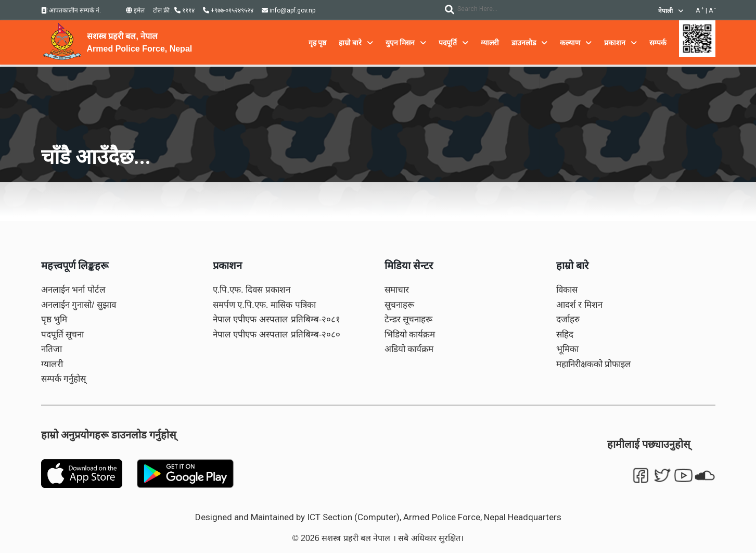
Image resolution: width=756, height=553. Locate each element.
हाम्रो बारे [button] (356, 43)
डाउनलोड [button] (529, 43)
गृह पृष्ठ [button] (317, 43)
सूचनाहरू (399, 305)
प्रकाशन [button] (620, 43)
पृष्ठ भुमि (54, 319)
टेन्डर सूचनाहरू (409, 319)
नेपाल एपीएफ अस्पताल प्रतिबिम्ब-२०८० (277, 335)
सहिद (565, 335)
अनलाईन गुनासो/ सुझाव (79, 305)
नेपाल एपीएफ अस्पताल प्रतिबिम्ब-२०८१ (277, 319)
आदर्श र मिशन (579, 305)
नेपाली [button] (671, 11)
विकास (567, 290)
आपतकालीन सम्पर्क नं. (71, 10)
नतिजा (52, 349)
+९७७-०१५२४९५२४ (228, 10)
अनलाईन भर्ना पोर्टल (73, 290)
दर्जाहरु (568, 319)
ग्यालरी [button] (490, 43)
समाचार (397, 290)
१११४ (184, 10)
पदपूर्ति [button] (453, 43)
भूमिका (567, 349)
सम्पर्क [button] (658, 43)
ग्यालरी (52, 364)
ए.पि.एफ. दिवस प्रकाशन (252, 290)
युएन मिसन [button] (406, 43)
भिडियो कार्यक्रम (410, 335)
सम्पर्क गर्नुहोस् (64, 379)
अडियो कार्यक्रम (409, 349)
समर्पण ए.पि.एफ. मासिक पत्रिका (264, 305)
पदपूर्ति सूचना (63, 335)
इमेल (135, 10)
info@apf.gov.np (289, 10)
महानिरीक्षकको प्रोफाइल (594, 364)
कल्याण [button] (576, 43)
